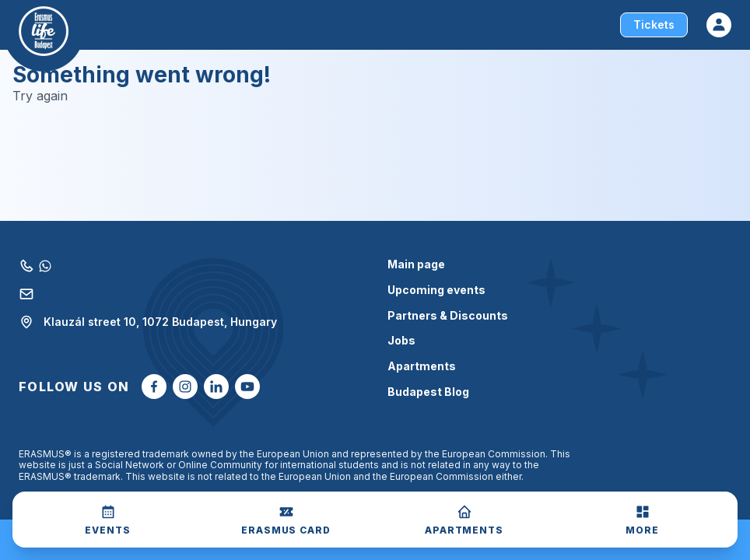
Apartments (422, 366)
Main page (416, 264)
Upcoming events (436, 290)
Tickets (654, 24)
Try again (40, 96)
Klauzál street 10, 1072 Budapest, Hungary (148, 322)
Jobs (401, 341)
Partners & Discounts (448, 316)
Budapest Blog (428, 392)
